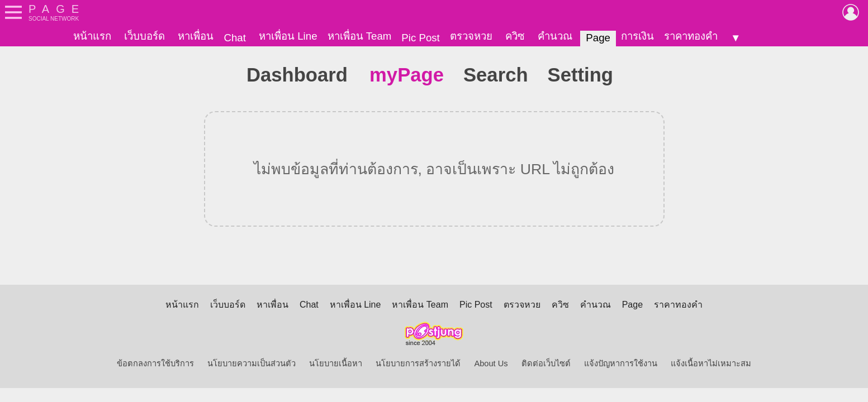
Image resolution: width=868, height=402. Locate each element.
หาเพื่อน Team (360, 36)
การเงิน (637, 36)
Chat (234, 38)
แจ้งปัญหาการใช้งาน (621, 363)
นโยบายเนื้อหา (336, 363)
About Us (491, 363)
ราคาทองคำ (691, 36)
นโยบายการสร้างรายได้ (418, 363)
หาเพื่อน (196, 36)
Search (496, 75)
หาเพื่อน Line (288, 36)
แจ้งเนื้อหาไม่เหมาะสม (711, 363)
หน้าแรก (92, 36)
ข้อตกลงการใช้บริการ (155, 363)
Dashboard (297, 75)
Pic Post (420, 38)
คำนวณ (555, 36)
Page (598, 38)
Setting (580, 75)
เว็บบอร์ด (144, 36)
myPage (407, 75)
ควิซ (515, 36)
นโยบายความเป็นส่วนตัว (252, 363)
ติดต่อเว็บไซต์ (546, 363)
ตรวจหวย (471, 36)
